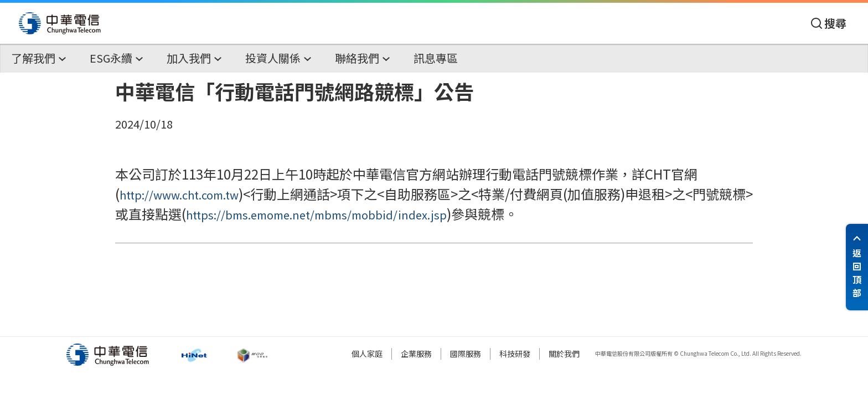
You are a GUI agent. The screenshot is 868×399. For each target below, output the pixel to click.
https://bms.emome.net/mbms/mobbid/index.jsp (316, 215)
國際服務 (466, 354)
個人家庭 (367, 354)
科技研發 (515, 354)
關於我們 (564, 354)
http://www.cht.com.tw (179, 195)
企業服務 (416, 354)
